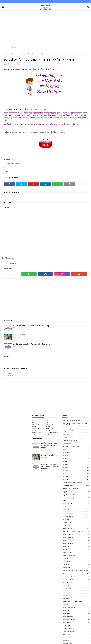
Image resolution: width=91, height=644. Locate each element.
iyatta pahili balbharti (76, 619)
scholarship (76, 641)
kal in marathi (76, 628)
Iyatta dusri (76, 519)
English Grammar (76, 492)
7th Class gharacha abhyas (38, 429)
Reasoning (76, 565)
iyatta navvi (76, 613)
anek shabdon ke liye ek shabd (76, 601)
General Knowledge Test (76, 498)
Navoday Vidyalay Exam (76, 556)
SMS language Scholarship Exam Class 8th (76, 571)
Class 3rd (76, 461)
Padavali (76, 559)
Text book (76, 598)
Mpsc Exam (76, 549)
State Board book (76, 589)
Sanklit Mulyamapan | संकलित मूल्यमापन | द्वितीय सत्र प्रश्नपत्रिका (33, 344)
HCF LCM (76, 501)
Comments (10, 376)
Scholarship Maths (76, 580)
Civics (76, 449)
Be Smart (76, 437)
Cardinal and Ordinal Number (76, 446)
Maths (76, 540)
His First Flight (76, 513)
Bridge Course (76, 443)
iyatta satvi (76, 622)
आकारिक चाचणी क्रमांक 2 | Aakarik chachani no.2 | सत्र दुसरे (32, 326)
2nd (47, 420)
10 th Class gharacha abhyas (52, 433)
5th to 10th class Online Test (76, 420)
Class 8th (76, 477)
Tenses (76, 595)
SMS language (76, 568)
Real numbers (76, 562)
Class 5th (76, 467)
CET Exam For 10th (19, 335)
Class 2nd (76, 458)
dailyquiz (76, 604)
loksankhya (76, 635)
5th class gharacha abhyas (38, 426)
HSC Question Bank (76, 504)
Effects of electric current (76, 489)
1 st (33, 420)
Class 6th (76, 470)
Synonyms (76, 592)
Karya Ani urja (76, 522)
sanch (76, 638)
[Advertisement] (45, 28)
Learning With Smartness (12, 64)
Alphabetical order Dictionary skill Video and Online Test (75, 424)
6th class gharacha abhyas (52, 426)
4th (47, 423)
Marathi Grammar (76, 534)
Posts (8, 374)
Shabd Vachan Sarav (76, 583)
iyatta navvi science (76, 616)
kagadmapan (76, 625)
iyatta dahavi (76, 610)
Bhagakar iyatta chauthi (76, 440)
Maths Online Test (76, 543)
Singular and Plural (76, 586)
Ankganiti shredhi (76, 431)
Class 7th (76, 474)
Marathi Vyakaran (76, 537)
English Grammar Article (76, 495)
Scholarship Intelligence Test (76, 577)
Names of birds (76, 553)
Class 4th (76, 464)
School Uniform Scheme (15, 54)
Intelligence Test (76, 516)
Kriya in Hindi (76, 525)
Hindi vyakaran (76, 510)
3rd (33, 423)
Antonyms (76, 434)
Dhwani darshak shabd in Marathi (76, 483)
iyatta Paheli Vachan (76, 607)
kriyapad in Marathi (76, 631)
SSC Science (75, 574)
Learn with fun (76, 528)
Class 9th (76, 480)
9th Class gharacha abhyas (38, 433)
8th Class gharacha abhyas (52, 429)
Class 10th (76, 452)
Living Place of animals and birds (76, 531)
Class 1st (76, 455)
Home (5, 54)
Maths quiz (76, 546)
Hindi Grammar (76, 507)
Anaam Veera (76, 428)
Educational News (76, 486)
